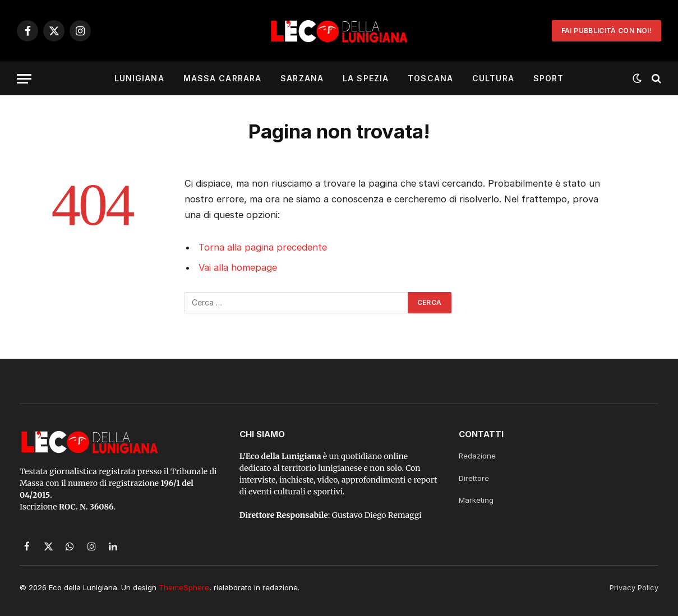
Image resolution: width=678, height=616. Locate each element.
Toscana (430, 78)
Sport (549, 78)
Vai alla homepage (238, 267)
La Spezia (366, 78)
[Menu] (24, 79)
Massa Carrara (223, 78)
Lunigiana (139, 78)
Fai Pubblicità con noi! (606, 31)
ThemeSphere (184, 587)
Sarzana (302, 78)
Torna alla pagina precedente (263, 247)
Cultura (493, 78)
